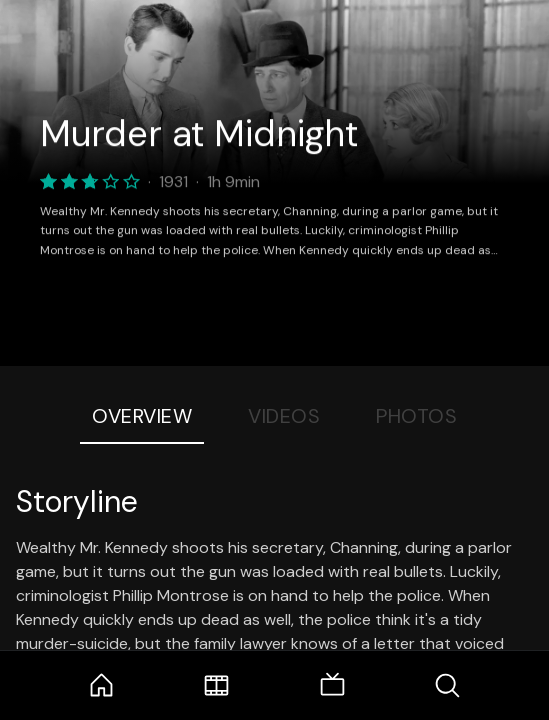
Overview (142, 416)
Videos (284, 416)
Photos (416, 416)
